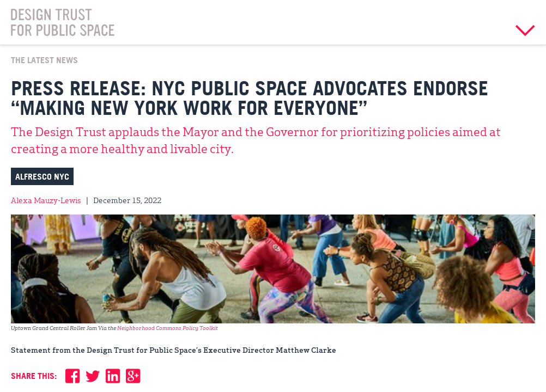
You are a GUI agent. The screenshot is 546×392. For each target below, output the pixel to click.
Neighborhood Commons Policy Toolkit (168, 328)
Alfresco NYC (42, 176)
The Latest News (44, 60)
